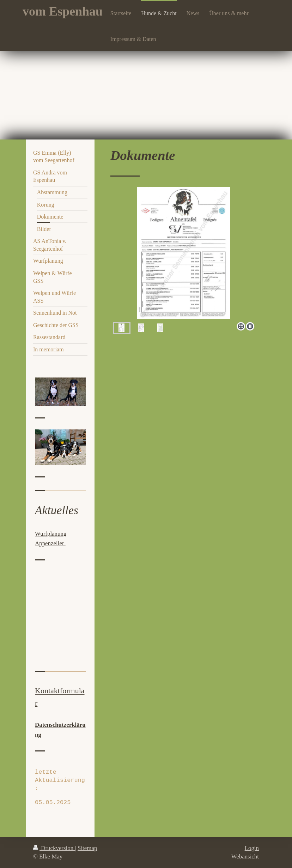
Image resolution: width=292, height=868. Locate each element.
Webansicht (245, 857)
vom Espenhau (63, 11)
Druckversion (54, 848)
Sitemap (87, 848)
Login (252, 848)
